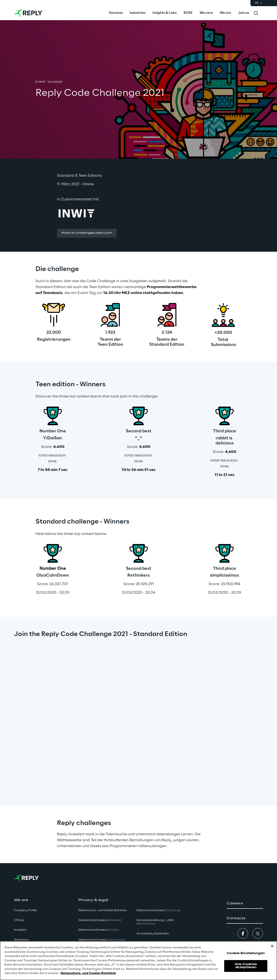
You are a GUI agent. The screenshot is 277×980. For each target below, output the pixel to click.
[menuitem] (116, 13)
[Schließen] (272, 946)
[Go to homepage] (28, 13)
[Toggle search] (256, 13)
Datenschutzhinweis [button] (100, 920)
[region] (138, 961)
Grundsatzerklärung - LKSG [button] (155, 922)
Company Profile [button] (25, 910)
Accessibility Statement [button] (153, 934)
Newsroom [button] (21, 940)
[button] (87, 233)
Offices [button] (19, 920)
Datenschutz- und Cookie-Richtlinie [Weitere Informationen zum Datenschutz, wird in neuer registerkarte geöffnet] (88, 973)
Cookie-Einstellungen (246, 953)
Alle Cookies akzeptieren (246, 966)
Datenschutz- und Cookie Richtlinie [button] (102, 910)
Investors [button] (20, 930)
